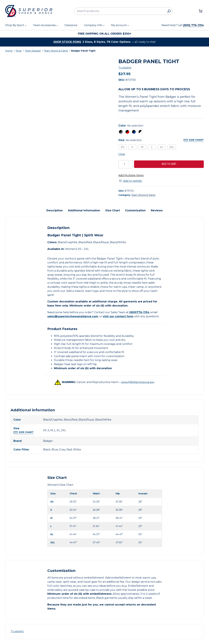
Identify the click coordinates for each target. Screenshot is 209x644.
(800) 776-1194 (193, 25)
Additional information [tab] (84, 210)
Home (9, 51)
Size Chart (196, 140)
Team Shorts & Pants (56, 51)
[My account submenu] (128, 25)
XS (123, 147)
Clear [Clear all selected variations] (122, 154)
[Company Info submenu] (104, 25)
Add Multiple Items (131, 175)
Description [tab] (55, 210)
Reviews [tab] (157, 210)
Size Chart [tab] (113, 210)
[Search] (169, 11)
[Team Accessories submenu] (57, 25)
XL (162, 147)
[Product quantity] (126, 164)
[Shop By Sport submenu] (26, 25)
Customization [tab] (135, 210)
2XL (172, 147)
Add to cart (169, 164)
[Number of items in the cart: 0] (201, 11)
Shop (19, 51)
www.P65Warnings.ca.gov (138, 382)
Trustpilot (125, 68)
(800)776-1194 (139, 312)
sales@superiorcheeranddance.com (73, 316)
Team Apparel (33, 51)
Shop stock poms (67, 42)
